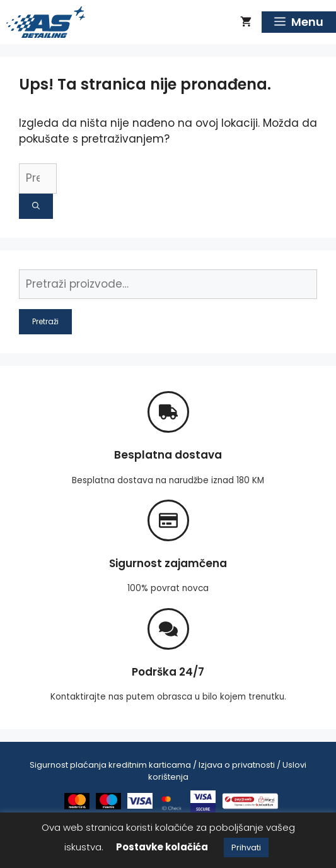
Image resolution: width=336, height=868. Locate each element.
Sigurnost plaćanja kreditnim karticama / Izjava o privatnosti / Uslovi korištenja (168, 771)
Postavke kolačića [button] (162, 847)
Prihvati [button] (246, 847)
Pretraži (45, 321)
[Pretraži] (36, 206)
